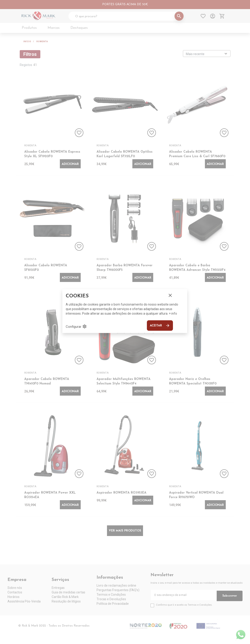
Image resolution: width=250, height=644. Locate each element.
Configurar (76, 326)
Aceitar (160, 326)
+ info (173, 313)
